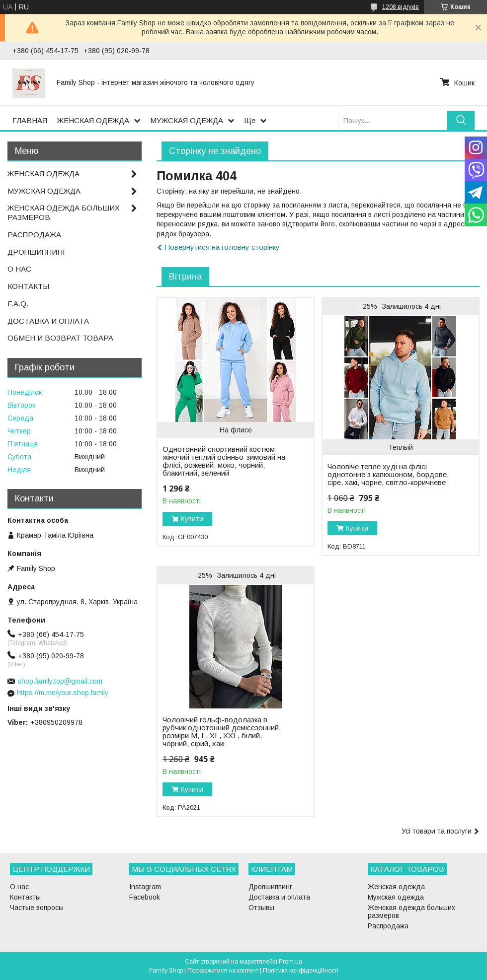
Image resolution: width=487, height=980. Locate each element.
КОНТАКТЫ (28, 286)
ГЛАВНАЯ (30, 120)
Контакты (25, 897)
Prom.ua (290, 962)
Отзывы (261, 908)
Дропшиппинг (270, 887)
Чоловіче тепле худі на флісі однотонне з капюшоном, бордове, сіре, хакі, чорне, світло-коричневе (388, 475)
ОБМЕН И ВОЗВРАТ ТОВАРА (60, 338)
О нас (19, 887)
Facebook (145, 897)
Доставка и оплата (279, 897)
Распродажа (388, 926)
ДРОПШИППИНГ (37, 252)
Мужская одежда (396, 897)
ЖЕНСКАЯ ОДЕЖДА (93, 120)
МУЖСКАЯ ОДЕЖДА (187, 120)
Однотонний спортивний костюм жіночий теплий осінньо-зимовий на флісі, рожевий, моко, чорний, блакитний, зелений (224, 461)
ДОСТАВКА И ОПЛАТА (48, 321)
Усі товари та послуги (437, 831)
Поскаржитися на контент (223, 971)
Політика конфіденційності (301, 971)
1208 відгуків (401, 7)
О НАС (19, 269)
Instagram (145, 887)
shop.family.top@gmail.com (60, 681)
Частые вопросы (37, 908)
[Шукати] (461, 120)
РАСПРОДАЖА (34, 235)
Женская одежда (396, 887)
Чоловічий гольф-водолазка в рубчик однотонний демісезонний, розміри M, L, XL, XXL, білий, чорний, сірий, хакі (222, 732)
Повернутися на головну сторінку (222, 247)
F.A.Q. (18, 304)
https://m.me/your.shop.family (63, 693)
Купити (192, 519)
